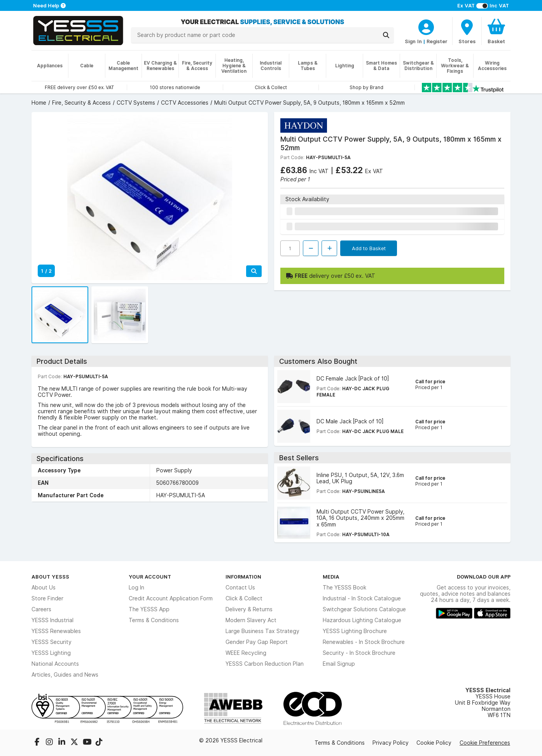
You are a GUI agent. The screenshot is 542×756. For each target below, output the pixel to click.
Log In (136, 588)
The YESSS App (149, 609)
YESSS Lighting (51, 653)
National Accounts (55, 664)
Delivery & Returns (249, 609)
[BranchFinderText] (467, 31)
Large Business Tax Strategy (262, 631)
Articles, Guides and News (65, 675)
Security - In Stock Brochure (359, 653)
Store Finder (47, 598)
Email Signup (339, 664)
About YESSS (50, 577)
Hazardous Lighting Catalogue (362, 620)
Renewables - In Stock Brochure (364, 642)
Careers (41, 609)
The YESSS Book (344, 588)
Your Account (150, 577)
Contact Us (240, 588)
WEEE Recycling (246, 653)
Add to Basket (369, 248)
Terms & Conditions (154, 620)
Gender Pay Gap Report (257, 642)
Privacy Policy (391, 743)
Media (331, 577)
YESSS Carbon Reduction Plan (265, 664)
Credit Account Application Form (171, 598)
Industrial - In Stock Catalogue (362, 598)
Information (243, 577)
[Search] (386, 35)
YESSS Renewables (56, 631)
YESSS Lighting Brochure (355, 631)
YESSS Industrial (52, 620)
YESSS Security (52, 642)
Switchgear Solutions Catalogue (364, 609)
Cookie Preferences (485, 743)
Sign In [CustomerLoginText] (413, 41)
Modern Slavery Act (251, 620)
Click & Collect (244, 598)
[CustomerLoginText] (426, 26)
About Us (44, 588)
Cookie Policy (434, 743)
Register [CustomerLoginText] (437, 41)
